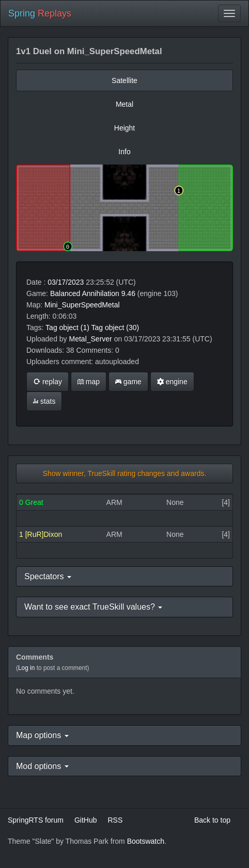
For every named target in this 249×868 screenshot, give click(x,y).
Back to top (212, 820)
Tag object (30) (115, 327)
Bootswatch (146, 841)
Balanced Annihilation (85, 293)
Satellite (125, 80)
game (128, 382)
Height (125, 128)
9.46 (128, 293)
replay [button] (48, 382)
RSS (115, 820)
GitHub (86, 820)
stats (44, 401)
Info (124, 152)
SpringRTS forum (36, 820)
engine (172, 382)
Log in (26, 668)
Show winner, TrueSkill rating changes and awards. (125, 473)
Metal (125, 104)
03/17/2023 (66, 282)
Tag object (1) (67, 327)
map (89, 382)
